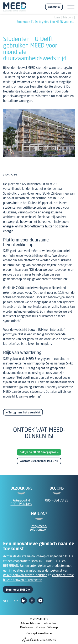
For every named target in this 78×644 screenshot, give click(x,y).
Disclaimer (27, 627)
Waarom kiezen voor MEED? (38, 461)
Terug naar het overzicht (24, 412)
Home (56, 17)
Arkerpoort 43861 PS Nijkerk (21, 502)
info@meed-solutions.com (39, 528)
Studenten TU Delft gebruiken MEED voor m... (45, 22)
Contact (53, 7)
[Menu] (71, 7)
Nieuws (68, 17)
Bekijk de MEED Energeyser (38, 452)
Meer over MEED (17, 590)
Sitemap (53, 627)
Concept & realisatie (39, 637)
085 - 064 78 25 (57, 500)
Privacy (40, 627)
